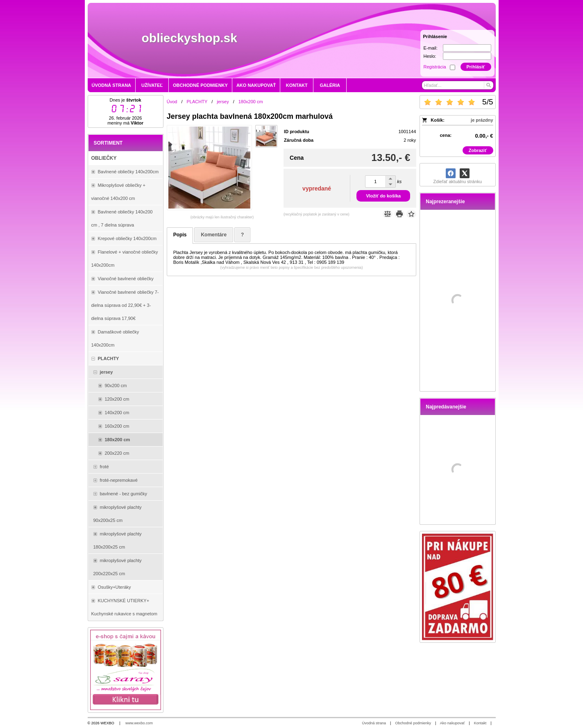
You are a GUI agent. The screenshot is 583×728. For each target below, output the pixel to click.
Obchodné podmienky (413, 723)
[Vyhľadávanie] (458, 85)
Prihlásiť (475, 67)
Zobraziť (478, 150)
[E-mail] (467, 48)
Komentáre (214, 235)
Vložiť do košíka (383, 196)
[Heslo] (467, 56)
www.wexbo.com (139, 723)
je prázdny (482, 120)
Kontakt (480, 723)
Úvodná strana (374, 723)
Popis (180, 235)
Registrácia (435, 67)
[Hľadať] (488, 85)
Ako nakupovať (452, 723)
